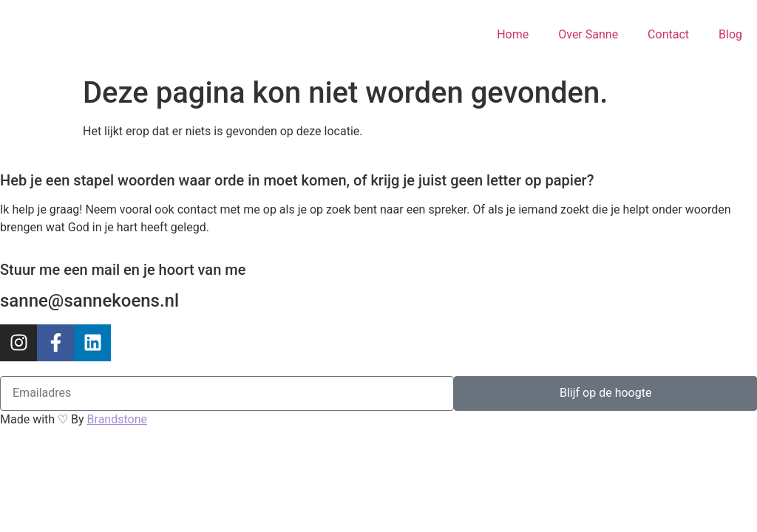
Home (513, 34)
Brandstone (117, 419)
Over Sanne (588, 34)
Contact (668, 34)
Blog (730, 34)
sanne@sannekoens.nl (89, 301)
